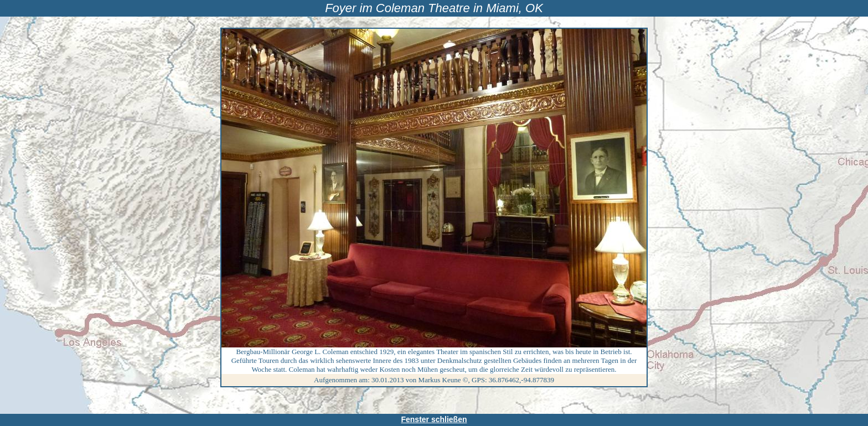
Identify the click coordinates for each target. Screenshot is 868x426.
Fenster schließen (434, 419)
